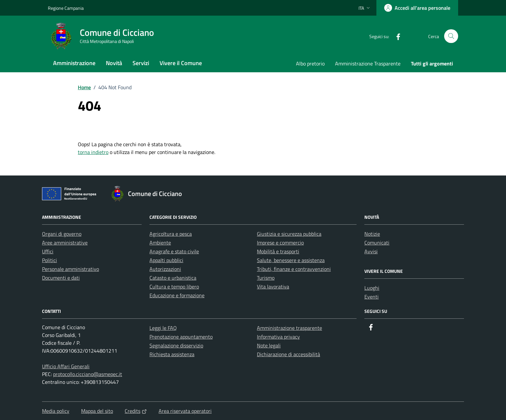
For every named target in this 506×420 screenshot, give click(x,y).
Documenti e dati (61, 278)
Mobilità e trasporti (278, 251)
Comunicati (377, 243)
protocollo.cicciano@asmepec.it (88, 374)
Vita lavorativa (273, 287)
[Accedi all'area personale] (417, 8)
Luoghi (372, 288)
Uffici (48, 251)
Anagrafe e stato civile (174, 251)
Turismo (266, 278)
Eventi (372, 297)
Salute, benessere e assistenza (291, 260)
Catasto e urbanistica (173, 278)
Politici (49, 260)
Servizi (141, 63)
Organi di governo (62, 234)
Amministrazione (74, 63)
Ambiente (160, 243)
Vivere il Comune (181, 63)
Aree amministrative (65, 243)
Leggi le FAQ (163, 328)
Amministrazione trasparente (289, 328)
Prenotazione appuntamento (181, 337)
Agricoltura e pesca (171, 234)
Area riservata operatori (185, 411)
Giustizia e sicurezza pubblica (289, 234)
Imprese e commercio (280, 243)
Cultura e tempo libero (174, 287)
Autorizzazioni (165, 269)
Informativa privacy (278, 337)
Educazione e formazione (177, 295)
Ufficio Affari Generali (66, 366)
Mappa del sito (97, 411)
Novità (114, 63)
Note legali (269, 345)
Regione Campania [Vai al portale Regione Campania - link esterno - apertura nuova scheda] (66, 8)
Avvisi (371, 251)
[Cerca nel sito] (451, 36)
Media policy (56, 411)
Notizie (372, 234)
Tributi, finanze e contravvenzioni (294, 269)
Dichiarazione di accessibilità (288, 354)
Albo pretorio (310, 63)
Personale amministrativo (70, 269)
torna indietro (93, 152)
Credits (136, 411)
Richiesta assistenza (172, 354)
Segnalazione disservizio (176, 345)
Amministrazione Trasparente (368, 63)
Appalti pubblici (166, 260)
